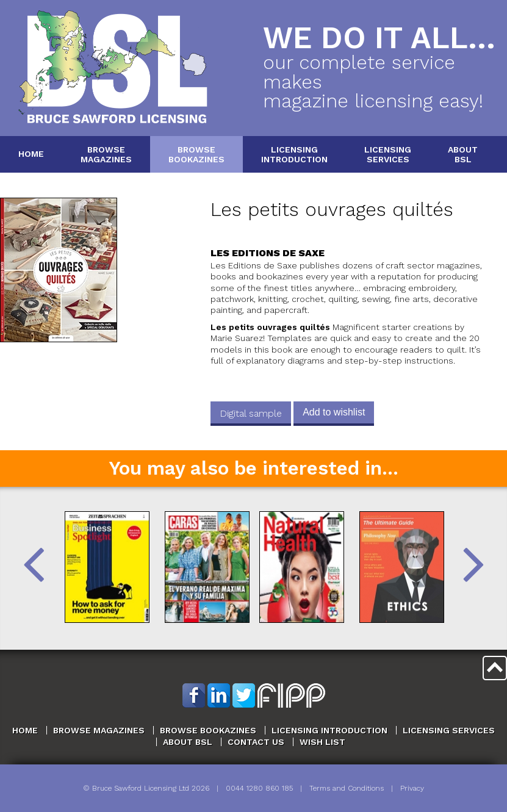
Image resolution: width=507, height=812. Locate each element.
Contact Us (256, 742)
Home (31, 154)
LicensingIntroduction (294, 154)
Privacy (412, 788)
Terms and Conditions (347, 788)
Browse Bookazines (208, 730)
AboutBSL (463, 154)
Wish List (322, 742)
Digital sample (251, 413)
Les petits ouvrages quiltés (332, 210)
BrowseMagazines (106, 154)
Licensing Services (449, 730)
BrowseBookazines (196, 154)
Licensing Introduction (329, 730)
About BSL (188, 742)
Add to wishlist (334, 412)
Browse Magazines (99, 730)
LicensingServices (388, 154)
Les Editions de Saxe (268, 253)
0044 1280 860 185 (259, 788)
